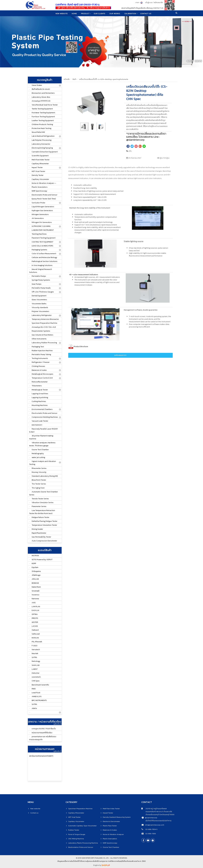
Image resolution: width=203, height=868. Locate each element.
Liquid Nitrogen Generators (43, 207)
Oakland (35, 630)
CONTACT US (146, 14)
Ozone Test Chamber (40, 450)
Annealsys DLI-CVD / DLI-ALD (44, 327)
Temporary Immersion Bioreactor (45, 319)
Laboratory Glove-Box (41, 97)
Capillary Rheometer (40, 164)
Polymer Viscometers (40, 311)
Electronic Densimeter (111, 821)
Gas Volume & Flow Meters (42, 335)
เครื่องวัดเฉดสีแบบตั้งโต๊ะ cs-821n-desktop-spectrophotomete (104, 79)
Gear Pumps (37, 284)
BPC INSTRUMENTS (39, 700)
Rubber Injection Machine (42, 351)
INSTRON (35, 556)
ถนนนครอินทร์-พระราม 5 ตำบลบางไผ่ (157, 812)
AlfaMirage (36, 575)
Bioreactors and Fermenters (43, 93)
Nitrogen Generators (40, 214)
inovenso (36, 595)
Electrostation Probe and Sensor (81, 847)
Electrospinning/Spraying (42, 148)
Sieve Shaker (37, 85)
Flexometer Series (39, 506)
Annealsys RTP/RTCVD (41, 101)
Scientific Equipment (40, 156)
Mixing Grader (37, 529)
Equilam (35, 567)
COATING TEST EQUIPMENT (42, 242)
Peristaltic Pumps (39, 276)
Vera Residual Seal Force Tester (45, 105)
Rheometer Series (39, 468)
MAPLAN (35, 638)
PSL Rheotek (37, 642)
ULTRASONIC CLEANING (41, 226)
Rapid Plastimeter (39, 533)
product (85, 14)
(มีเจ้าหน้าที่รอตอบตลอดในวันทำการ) (158, 821)
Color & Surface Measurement (44, 254)
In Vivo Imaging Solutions (42, 265)
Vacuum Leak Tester (40, 421)
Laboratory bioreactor (41, 144)
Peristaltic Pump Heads (41, 288)
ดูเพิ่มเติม (57, 724)
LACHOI (35, 626)
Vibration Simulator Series (43, 503)
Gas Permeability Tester (41, 537)
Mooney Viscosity (39, 472)
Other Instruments (39, 339)
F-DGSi (35, 646)
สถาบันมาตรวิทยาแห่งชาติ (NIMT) (41, 756)
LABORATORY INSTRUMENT (43, 230)
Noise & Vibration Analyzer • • (44, 183)
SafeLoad (36, 634)
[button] (115, 88)
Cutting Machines (39, 401)
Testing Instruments (40, 358)
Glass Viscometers (39, 300)
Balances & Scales (39, 370)
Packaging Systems (39, 250)
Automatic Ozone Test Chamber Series (44, 493)
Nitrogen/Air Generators (42, 222)
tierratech (36, 650)
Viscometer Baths (39, 304)
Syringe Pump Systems (41, 280)
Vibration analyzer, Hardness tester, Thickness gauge (42, 444)
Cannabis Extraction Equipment (45, 152)
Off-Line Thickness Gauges (43, 292)
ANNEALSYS (37, 697)
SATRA (34, 657)
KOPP (34, 563)
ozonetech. (36, 677)
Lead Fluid (36, 693)
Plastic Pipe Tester (110, 826)
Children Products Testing (42, 124)
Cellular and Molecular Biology (44, 257)
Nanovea (35, 599)
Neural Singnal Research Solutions (41, 271)
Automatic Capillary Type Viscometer (82, 826)
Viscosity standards (40, 308)
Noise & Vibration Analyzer (113, 834)
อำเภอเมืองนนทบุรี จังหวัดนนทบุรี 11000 (158, 815)
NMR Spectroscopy (39, 191)
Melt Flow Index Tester (41, 160)
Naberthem (36, 587)
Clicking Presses (38, 366)
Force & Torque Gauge (77, 834)
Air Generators (38, 218)
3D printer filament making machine (41, 437)
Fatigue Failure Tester (41, 517)
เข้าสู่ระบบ (149, 3)
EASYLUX (35, 610)
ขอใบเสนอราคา (120, 355)
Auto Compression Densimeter (44, 541)
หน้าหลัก (67, 79)
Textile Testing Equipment (42, 109)
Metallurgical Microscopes (42, 374)
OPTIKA (35, 614)
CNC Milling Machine (76, 839)
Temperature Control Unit (42, 378)
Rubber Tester (74, 830)
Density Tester (38, 175)
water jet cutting (38, 457)
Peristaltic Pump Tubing (41, 354)
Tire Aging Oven (38, 488)
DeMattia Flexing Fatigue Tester (45, 521)
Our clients (99, 14)
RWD (34, 689)
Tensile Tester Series (40, 499)
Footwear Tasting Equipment (43, 113)
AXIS (34, 603)
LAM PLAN (36, 607)
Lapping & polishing (40, 397)
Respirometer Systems (41, 331)
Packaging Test (38, 347)
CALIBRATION (131, 14)
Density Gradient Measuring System (117, 817)
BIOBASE (35, 583)
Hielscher (36, 673)
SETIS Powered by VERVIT (42, 560)
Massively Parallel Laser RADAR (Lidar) (43, 430)
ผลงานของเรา (37, 425)
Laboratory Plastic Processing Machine (83, 843)
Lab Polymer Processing (42, 140)
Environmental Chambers (42, 409)
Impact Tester (37, 167)
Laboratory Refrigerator (42, 315)
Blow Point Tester (39, 480)
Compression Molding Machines (45, 417)
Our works (115, 14)
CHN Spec (36, 681)
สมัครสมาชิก (158, 3)
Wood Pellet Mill (38, 132)
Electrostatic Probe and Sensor (45, 195)
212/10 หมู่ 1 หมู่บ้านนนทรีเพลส (154, 809)
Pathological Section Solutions (45, 261)
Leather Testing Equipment (43, 121)
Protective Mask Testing (41, 128)
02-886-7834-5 (151, 829)
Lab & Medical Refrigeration (43, 136)
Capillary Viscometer (40, 179)
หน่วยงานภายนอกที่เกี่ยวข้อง (42, 733)
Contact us (34, 813)
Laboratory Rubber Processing (44, 343)
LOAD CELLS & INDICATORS (42, 246)
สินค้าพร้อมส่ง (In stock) (41, 89)
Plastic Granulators (40, 187)
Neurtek (35, 653)
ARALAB (35, 579)
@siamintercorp (151, 818)
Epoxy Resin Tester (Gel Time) (44, 199)
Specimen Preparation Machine (44, 323)
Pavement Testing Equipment (44, 238)
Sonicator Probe (38, 203)
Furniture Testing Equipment (43, 117)
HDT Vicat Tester (38, 171)
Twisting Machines (39, 234)
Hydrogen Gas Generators (42, 211)
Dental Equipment (39, 296)
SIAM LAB (36, 665)
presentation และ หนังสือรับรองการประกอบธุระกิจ (43, 738)
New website (61, 14)
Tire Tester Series (39, 484)
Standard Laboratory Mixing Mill (45, 476)
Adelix (34, 708)
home (74, 14)
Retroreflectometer (40, 382)
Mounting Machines (40, 405)
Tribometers (37, 386)
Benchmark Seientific (40, 685)
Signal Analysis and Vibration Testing (43, 463)
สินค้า (74, 79)
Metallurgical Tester (40, 390)
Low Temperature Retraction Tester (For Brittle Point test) (42, 512)
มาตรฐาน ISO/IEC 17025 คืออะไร (44, 729)
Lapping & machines (40, 394)
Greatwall (36, 591)
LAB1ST (35, 669)
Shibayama (36, 571)
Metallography (38, 454)
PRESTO (35, 618)
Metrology (36, 661)
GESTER (35, 622)
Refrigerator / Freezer (41, 362)
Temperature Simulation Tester (44, 525)
